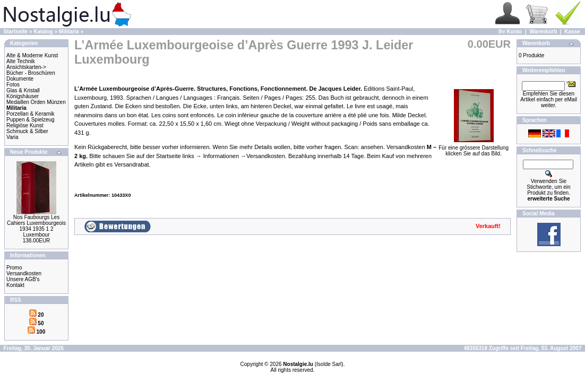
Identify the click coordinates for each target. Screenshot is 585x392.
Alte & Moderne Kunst (32, 55)
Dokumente (20, 79)
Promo (14, 268)
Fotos (13, 85)
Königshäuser (23, 96)
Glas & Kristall (23, 90)
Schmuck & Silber (27, 131)
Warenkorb (543, 32)
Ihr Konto (510, 32)
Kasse (572, 32)
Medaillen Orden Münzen (36, 102)
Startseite (16, 32)
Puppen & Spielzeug (31, 120)
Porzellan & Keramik (31, 114)
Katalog (43, 32)
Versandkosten (24, 273)
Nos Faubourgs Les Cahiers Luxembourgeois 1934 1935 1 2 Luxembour (36, 226)
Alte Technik (21, 61)
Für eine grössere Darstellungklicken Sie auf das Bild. (474, 148)
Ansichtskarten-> (26, 67)
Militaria (69, 32)
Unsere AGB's (23, 279)
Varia (12, 137)
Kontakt (15, 285)
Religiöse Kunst (25, 125)
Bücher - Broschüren (31, 73)
